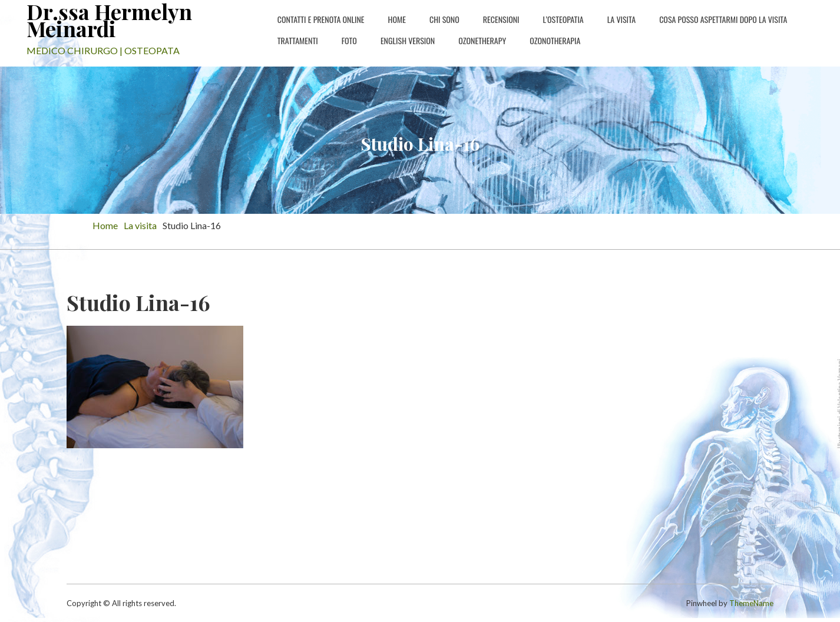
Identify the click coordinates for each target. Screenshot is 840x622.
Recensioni (501, 19)
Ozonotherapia (555, 40)
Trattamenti (298, 40)
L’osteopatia (563, 19)
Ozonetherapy (482, 40)
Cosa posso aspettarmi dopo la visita (723, 19)
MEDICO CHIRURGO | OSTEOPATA (103, 50)
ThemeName (751, 603)
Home (397, 19)
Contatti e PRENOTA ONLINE (321, 19)
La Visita (621, 19)
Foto (349, 40)
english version (408, 40)
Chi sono (444, 19)
